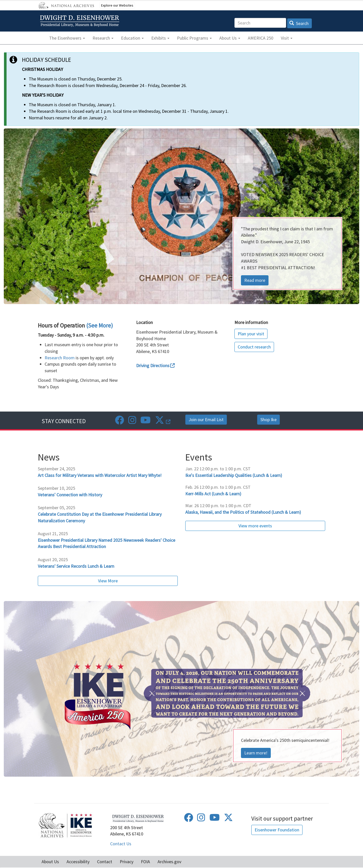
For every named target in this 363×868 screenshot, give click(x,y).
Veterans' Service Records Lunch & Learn (76, 566)
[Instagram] (132, 422)
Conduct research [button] (254, 347)
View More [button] (108, 581)
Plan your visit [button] (251, 334)
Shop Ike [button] (268, 419)
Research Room (60, 358)
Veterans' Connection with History (70, 495)
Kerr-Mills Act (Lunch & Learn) (213, 494)
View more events (255, 526)
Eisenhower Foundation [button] (277, 830)
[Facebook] (119, 422)
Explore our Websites (117, 5)
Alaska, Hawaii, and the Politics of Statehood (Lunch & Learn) (243, 512)
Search (299, 23)
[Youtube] (146, 422)
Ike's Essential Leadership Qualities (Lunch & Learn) (234, 475)
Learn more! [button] (256, 753)
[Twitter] (163, 422)
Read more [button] (255, 280)
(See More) (100, 325)
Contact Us (121, 844)
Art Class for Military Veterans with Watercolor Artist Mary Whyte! (100, 475)
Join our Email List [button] (206, 419)
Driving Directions (155, 365)
